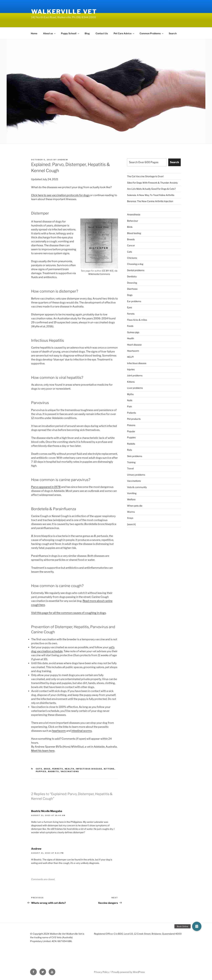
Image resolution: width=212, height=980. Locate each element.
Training (131, 462)
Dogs (47, 769)
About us (50, 33)
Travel (130, 468)
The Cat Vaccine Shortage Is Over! (145, 176)
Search (173, 33)
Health (70, 769)
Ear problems (134, 301)
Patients (132, 413)
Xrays (130, 518)
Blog (87, 33)
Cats (39, 769)
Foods (130, 326)
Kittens (109, 769)
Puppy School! (70, 33)
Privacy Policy (101, 972)
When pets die (135, 506)
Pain (129, 406)
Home (34, 33)
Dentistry (132, 276)
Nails (130, 400)
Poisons (131, 425)
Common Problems (152, 33)
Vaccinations (70, 771)
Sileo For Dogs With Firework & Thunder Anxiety (152, 183)
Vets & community (137, 487)
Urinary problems (136, 475)
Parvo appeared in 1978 (46, 487)
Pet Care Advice (124, 33)
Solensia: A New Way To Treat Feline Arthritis (151, 195)
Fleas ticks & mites (137, 320)
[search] (131, 524)
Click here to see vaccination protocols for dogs (60, 195)
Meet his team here (43, 751)
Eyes (130, 307)
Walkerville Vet (64, 12)
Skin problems (135, 456)
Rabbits (54, 771)
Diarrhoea (132, 289)
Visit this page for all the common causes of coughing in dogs (68, 613)
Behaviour (132, 221)
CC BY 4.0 (108, 271)
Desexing (132, 283)
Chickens (132, 258)
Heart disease (134, 345)
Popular (131, 431)
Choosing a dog (135, 264)
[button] (197, 926)
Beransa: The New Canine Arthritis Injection (150, 201)
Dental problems (136, 270)
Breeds (131, 239)
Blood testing (134, 233)
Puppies (41, 771)
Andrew (63, 160)
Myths (130, 394)
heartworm (59, 731)
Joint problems (135, 375)
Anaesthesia (134, 214)
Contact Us (102, 33)
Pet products (134, 419)
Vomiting (132, 493)
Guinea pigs (133, 332)
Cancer (131, 245)
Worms (131, 512)
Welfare (131, 499)
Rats (130, 450)
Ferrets (58, 769)
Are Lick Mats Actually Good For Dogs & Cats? (151, 189)
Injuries (131, 369)
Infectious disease (89, 769)
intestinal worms (82, 731)
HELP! (130, 357)
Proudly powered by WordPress (128, 972)
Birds (130, 227)
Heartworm (133, 351)
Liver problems (135, 388)
